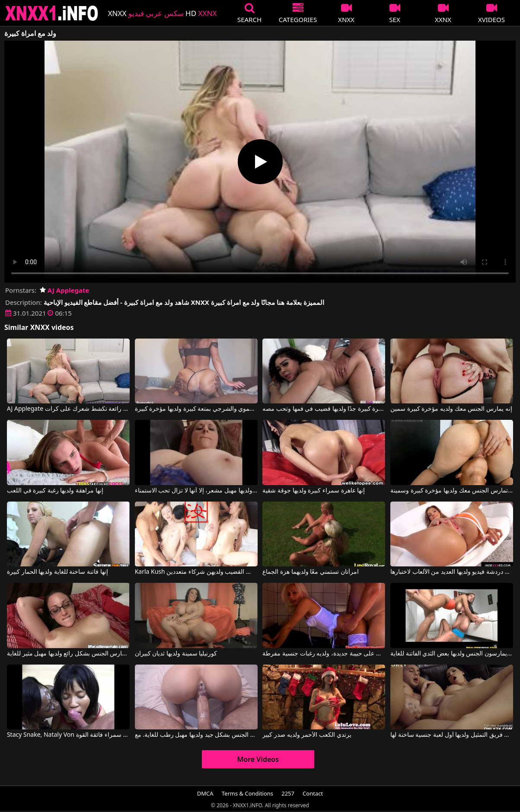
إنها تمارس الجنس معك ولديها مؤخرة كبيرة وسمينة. (452, 491)
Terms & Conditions (247, 793)
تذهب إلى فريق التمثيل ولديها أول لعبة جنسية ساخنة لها (452, 735)
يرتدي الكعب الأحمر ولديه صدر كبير (307, 735)
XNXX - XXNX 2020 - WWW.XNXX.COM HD (52, 13)
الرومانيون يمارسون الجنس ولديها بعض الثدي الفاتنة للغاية (452, 654)
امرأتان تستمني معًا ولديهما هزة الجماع (310, 572)
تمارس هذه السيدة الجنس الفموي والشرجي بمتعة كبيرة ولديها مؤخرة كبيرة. (196, 409)
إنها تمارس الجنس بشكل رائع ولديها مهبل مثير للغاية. (68, 654)
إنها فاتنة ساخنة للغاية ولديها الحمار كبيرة (57, 572)
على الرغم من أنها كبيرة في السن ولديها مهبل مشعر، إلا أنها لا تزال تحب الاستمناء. (196, 491)
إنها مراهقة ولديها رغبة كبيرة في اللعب (55, 491)
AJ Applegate (65, 290)
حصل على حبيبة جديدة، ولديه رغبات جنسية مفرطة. (324, 654)
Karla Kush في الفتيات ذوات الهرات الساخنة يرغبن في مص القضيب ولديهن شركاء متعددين (196, 572)
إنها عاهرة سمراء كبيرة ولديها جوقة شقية (314, 491)
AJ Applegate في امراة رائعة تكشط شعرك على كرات (68, 409)
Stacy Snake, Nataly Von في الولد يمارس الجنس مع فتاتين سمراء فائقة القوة (68, 735)
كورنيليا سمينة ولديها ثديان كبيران (176, 654)
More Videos (258, 759)
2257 (288, 793)
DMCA (205, 793)
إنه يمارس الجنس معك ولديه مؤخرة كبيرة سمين (451, 409)
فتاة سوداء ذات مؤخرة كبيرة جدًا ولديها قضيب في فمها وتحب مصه (324, 409)
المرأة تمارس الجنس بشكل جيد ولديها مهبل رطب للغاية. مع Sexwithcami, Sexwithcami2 (196, 735)
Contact (313, 793)
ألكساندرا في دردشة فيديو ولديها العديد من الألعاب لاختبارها (452, 572)
